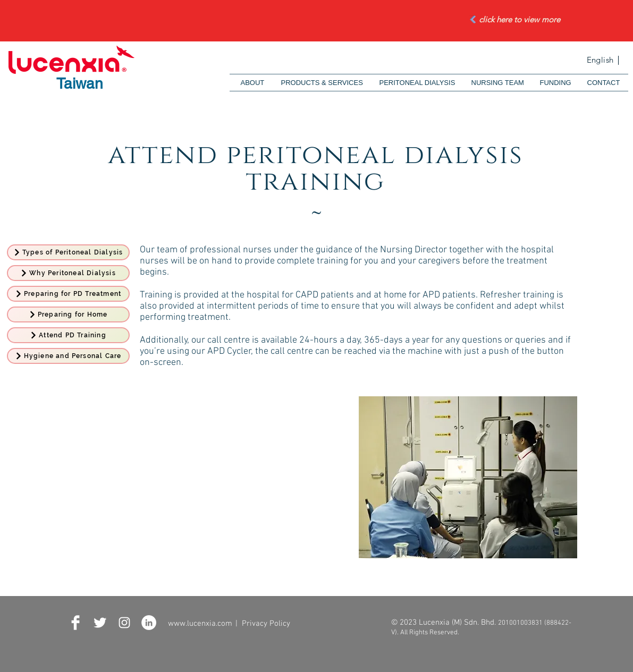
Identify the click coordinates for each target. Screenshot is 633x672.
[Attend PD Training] (68, 335)
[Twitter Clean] (100, 623)
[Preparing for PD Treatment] (68, 294)
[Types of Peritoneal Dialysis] (68, 252)
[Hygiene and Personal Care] (68, 356)
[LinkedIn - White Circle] (149, 623)
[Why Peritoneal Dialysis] (68, 273)
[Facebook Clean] (75, 623)
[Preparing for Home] (68, 314)
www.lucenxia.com (200, 624)
